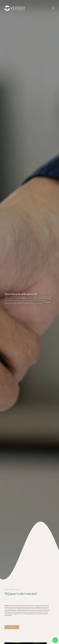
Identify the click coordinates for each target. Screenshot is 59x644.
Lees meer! (12, 627)
